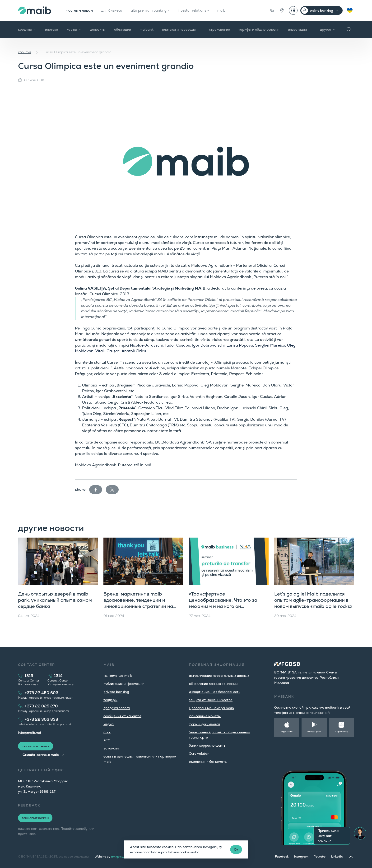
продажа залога (117, 708)
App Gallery (341, 732)
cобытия (25, 52)
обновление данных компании (213, 684)
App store (287, 732)
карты (74, 29)
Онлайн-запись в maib (42, 755)
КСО (107, 740)
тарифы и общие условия (259, 29)
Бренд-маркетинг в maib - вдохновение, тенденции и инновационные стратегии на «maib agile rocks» (138, 603)
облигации (123, 29)
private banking (116, 692)
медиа (109, 724)
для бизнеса (115, 10)
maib (235, 10)
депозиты (98, 29)
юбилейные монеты (205, 716)
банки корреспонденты (208, 745)
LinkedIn (337, 857)
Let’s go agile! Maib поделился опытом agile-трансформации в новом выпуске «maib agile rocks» (313, 600)
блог (107, 732)
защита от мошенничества (211, 700)
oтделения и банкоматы (208, 762)
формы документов (205, 724)
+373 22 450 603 (42, 693)
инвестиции (300, 29)
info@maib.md (30, 733)
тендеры (110, 700)
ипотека (52, 29)
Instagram (301, 857)
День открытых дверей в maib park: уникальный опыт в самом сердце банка (55, 600)
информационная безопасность (214, 692)
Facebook (282, 857)
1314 (58, 676)
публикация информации (124, 684)
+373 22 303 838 (41, 719)
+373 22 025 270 (41, 706)
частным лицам (81, 10)
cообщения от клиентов (122, 716)
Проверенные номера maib (211, 708)
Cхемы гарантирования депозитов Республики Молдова (306, 677)
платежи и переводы (181, 29)
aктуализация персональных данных (219, 676)
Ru (272, 10)
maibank (146, 29)
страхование (219, 29)
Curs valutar (199, 754)
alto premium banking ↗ (157, 10)
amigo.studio (120, 857)
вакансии (111, 748)
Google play (314, 732)
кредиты (27, 29)
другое (328, 29)
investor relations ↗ (205, 10)
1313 (29, 676)
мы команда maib (118, 676)
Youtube (320, 857)
